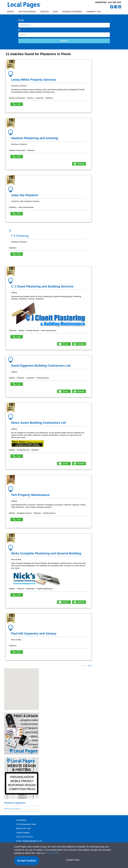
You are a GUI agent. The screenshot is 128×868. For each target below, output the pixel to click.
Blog (56, 12)
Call (18, 104)
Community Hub (93, 12)
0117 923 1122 (115, 2)
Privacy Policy (52, 853)
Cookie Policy (73, 860)
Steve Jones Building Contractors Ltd (38, 423)
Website (81, 164)
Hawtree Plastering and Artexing (35, 138)
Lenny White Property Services (34, 80)
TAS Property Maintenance (30, 495)
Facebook (116, 7)
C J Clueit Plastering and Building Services (42, 286)
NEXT (90, 666)
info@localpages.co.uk (32, 841)
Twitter (112, 7)
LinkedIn (120, 7)
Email (65, 344)
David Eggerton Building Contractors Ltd (41, 366)
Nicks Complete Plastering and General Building (46, 553)
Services (45, 12)
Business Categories (72, 12)
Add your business (27, 12)
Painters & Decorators (12, 809)
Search (10, 12)
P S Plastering (20, 236)
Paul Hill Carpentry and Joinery (34, 634)
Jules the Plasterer (25, 195)
